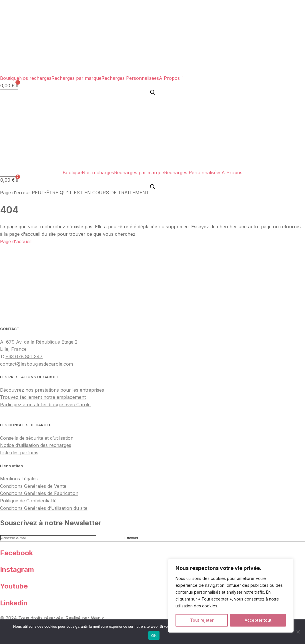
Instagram (17, 569)
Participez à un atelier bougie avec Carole (45, 405)
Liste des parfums (19, 453)
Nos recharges (35, 78)
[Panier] (9, 86)
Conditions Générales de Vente (33, 486)
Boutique (10, 78)
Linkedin (14, 603)
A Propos (169, 78)
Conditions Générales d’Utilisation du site (44, 508)
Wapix (97, 618)
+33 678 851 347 (24, 356)
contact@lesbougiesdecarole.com (36, 364)
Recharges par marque (76, 78)
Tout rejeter (202, 620)
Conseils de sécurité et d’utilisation (37, 438)
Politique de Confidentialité (28, 501)
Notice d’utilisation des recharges (36, 445)
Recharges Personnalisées (130, 78)
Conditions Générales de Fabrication (39, 493)
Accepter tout (258, 620)
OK (154, 636)
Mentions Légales (19, 479)
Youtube (14, 586)
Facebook (16, 553)
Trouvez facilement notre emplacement (43, 397)
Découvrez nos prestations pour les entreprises (52, 390)
